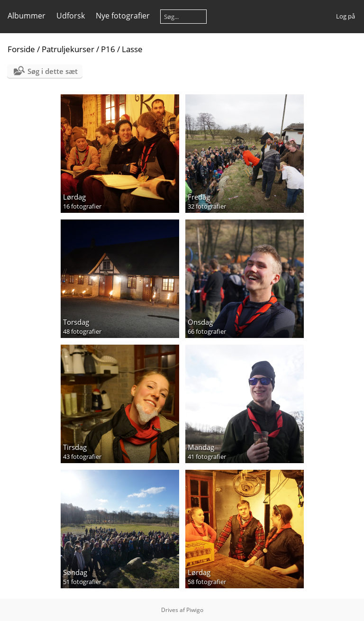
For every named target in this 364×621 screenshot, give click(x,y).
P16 (108, 49)
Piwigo (195, 610)
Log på (346, 16)
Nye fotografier (123, 16)
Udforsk (71, 16)
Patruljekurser (68, 49)
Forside (21, 49)
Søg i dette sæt (53, 71)
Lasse (132, 49)
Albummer (27, 16)
